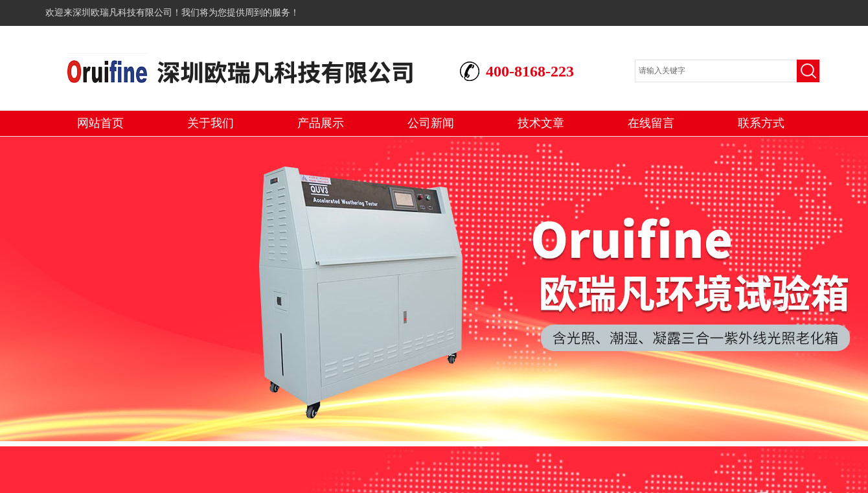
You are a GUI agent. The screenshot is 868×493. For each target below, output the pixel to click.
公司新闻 (431, 123)
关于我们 (211, 123)
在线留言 (651, 123)
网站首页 (100, 123)
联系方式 (761, 123)
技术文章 (541, 123)
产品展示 (321, 123)
